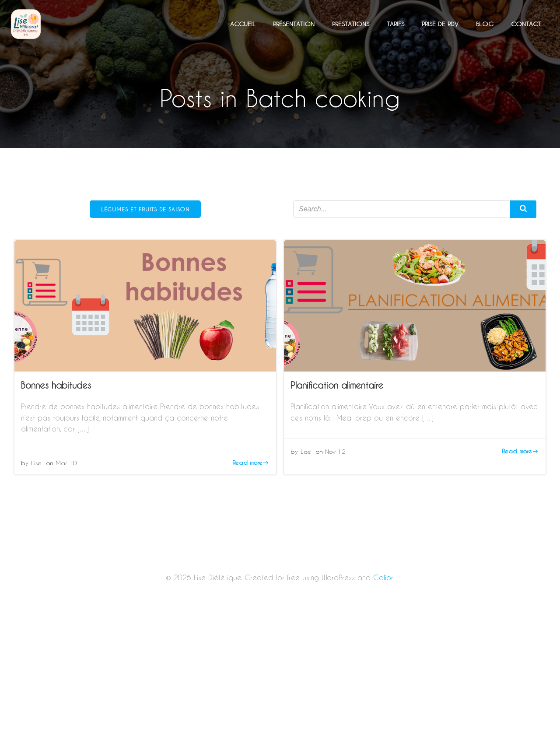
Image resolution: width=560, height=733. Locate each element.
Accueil (243, 24)
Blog (485, 24)
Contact (526, 24)
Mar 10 (66, 463)
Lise (36, 463)
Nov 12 (335, 451)
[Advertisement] (280, 668)
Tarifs (395, 24)
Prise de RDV (440, 24)
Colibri (384, 577)
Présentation (294, 24)
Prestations (351, 24)
